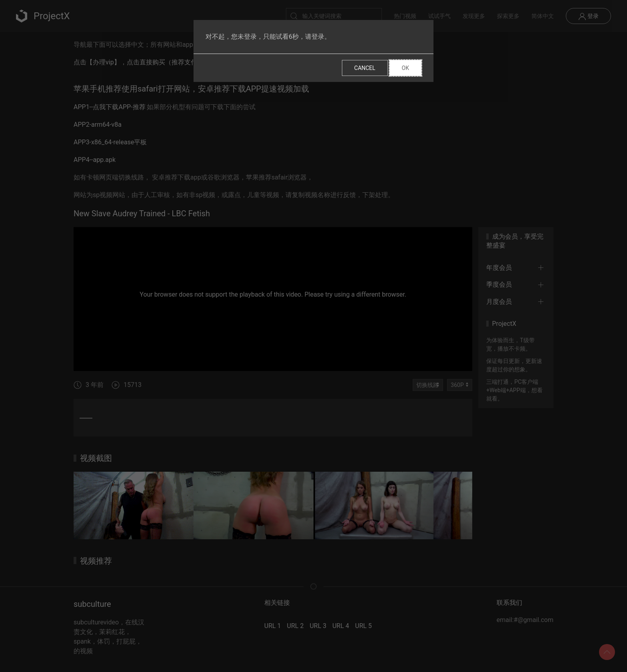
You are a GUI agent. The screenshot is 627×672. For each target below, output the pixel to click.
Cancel (365, 68)
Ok (405, 68)
